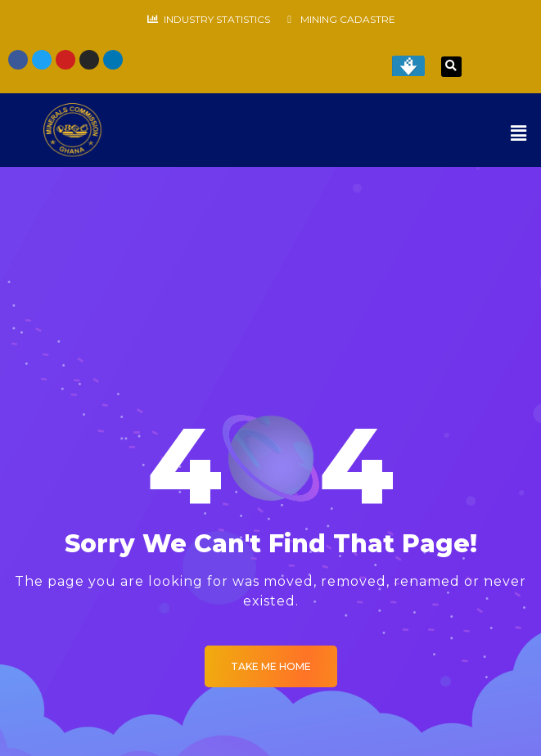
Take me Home (271, 666)
